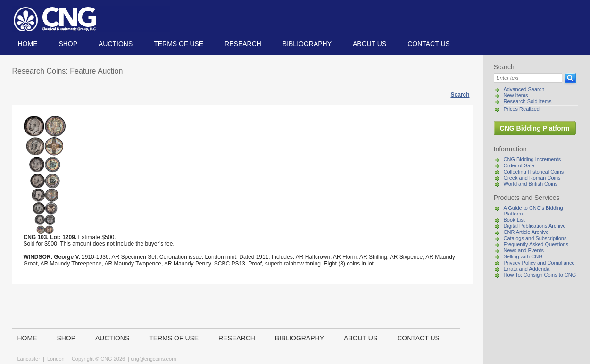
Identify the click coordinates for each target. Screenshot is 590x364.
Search (460, 95)
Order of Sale (519, 165)
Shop (68, 44)
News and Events (524, 250)
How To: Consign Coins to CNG (540, 275)
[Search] (528, 78)
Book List (514, 220)
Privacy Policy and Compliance (539, 263)
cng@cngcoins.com (153, 359)
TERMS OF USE (179, 44)
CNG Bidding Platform (535, 128)
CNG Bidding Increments (532, 159)
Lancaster (29, 359)
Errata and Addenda (527, 269)
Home (28, 44)
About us (370, 44)
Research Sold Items (528, 101)
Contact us (429, 44)
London (56, 359)
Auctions (116, 44)
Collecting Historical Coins (534, 172)
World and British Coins (531, 184)
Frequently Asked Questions (536, 244)
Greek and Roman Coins (532, 178)
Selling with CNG (523, 256)
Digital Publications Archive (535, 226)
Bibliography (307, 44)
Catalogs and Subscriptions (535, 238)
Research (243, 44)
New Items (516, 95)
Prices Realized (522, 109)
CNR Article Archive (526, 232)
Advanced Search (524, 89)
